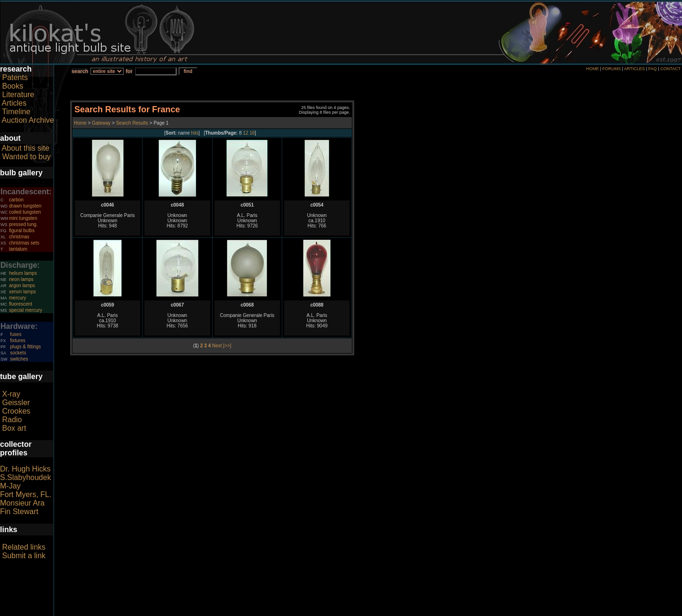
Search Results (132, 123)
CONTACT (670, 69)
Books (12, 86)
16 (252, 133)
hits (195, 133)
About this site (26, 148)
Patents (15, 77)
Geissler (16, 403)
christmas (19, 237)
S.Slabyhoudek (26, 477)
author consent (384, 611)
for (129, 71)
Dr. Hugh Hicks (25, 469)
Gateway (100, 123)
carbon (16, 200)
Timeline (16, 112)
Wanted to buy (26, 157)
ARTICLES (635, 69)
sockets (18, 353)
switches (19, 359)
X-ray (11, 394)
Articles (14, 103)
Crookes (16, 411)
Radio (12, 420)
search (80, 71)
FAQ (653, 69)
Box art (14, 428)
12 (246, 133)
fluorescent (21, 304)
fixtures (18, 340)
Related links (24, 547)
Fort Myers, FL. (26, 494)
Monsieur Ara (22, 503)
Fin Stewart (19, 512)
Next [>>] (222, 346)
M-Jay (10, 486)
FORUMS (612, 69)
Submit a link (24, 556)
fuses (16, 334)
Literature (18, 95)
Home (81, 123)
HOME (592, 69)
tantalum (18, 249)
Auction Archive (28, 120)
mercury (18, 298)
